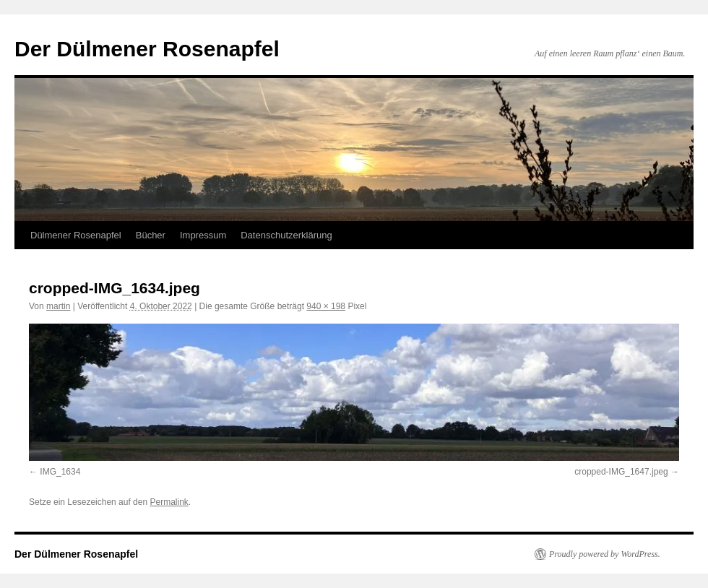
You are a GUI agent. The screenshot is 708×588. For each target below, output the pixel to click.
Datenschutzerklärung (286, 235)
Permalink (169, 502)
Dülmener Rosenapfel (76, 235)
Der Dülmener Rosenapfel (147, 49)
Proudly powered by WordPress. (605, 554)
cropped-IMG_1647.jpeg (621, 472)
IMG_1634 (60, 472)
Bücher (151, 235)
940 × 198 (326, 306)
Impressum (203, 235)
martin (58, 306)
